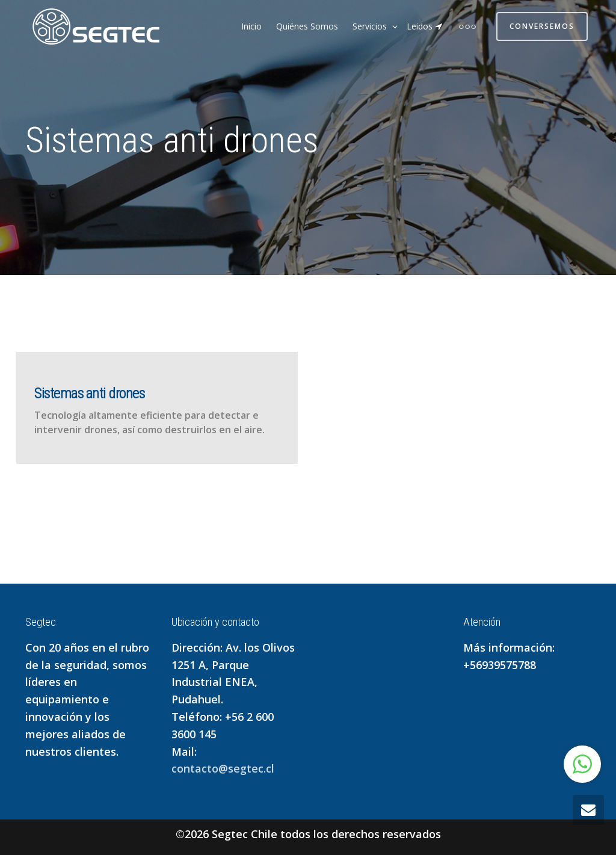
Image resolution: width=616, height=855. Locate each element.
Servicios (371, 26)
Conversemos (542, 26)
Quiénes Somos (307, 26)
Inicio (251, 26)
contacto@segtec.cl (223, 768)
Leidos (425, 26)
